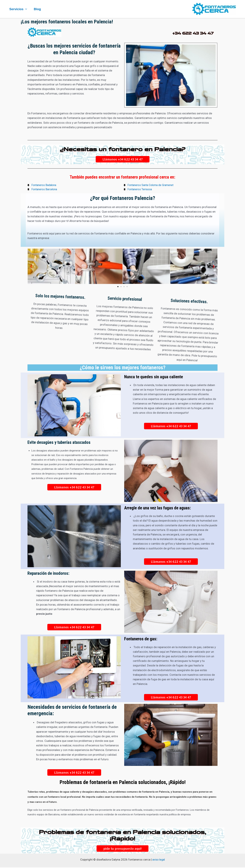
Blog (37, 9)
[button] (31, 267)
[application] (25, 9)
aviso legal (159, 860)
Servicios (18, 9)
